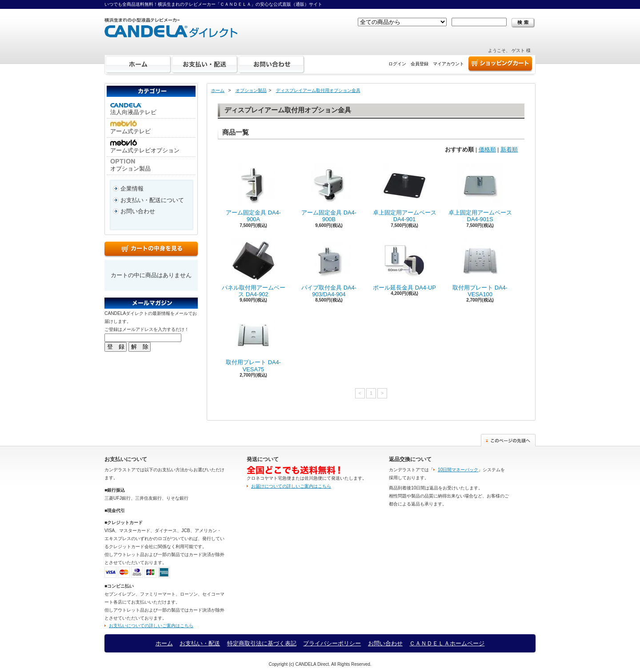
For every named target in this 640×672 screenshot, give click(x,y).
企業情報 (132, 189)
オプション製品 (130, 165)
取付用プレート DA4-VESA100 (480, 268)
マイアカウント (448, 64)
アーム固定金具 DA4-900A (253, 193)
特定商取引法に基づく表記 (262, 643)
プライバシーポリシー (332, 643)
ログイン (397, 64)
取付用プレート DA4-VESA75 (253, 343)
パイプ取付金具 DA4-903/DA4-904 (329, 268)
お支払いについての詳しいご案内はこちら (151, 626)
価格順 (487, 149)
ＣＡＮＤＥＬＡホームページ (447, 643)
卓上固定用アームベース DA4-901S (480, 193)
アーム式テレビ (130, 127)
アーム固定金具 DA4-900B (329, 193)
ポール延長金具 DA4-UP (404, 265)
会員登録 (420, 64)
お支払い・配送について (152, 200)
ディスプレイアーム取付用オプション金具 (318, 90)
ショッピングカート (500, 64)
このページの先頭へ (508, 440)
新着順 (509, 149)
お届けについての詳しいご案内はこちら (291, 486)
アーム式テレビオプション (145, 147)
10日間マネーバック (458, 470)
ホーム (138, 64)
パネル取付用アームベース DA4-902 (254, 268)
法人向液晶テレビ (133, 109)
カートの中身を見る (151, 250)
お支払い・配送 (205, 64)
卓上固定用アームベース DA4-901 (405, 193)
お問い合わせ (272, 64)
